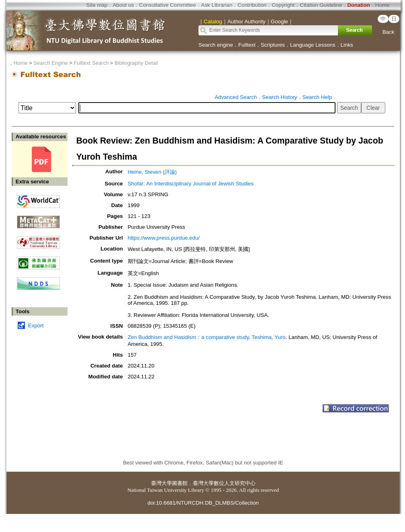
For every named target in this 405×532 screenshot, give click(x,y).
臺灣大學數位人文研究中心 (224, 483)
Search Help (317, 97)
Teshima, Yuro (269, 337)
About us (123, 5)
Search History (279, 97)
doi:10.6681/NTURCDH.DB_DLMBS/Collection (203, 503)
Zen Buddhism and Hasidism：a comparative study (188, 337)
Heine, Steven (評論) (152, 172)
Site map (97, 5)
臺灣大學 (162, 483)
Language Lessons (313, 45)
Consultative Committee (167, 5)
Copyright (283, 5)
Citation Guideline (321, 5)
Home (382, 5)
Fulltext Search (91, 63)
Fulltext (247, 45)
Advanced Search (236, 97)
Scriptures (273, 45)
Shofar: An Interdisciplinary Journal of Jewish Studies (191, 184)
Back (389, 32)
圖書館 (180, 483)
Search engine (216, 45)
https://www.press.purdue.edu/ (164, 238)
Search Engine (50, 63)
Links (347, 45)
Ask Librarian (217, 5)
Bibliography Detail (136, 63)
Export (36, 326)
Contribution (252, 5)
